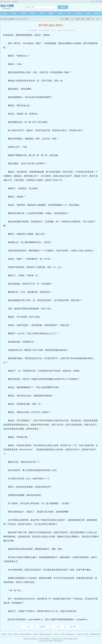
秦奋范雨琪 (12, 19)
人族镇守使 (79, 634)
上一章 (27, 627)
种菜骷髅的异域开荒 (95, 634)
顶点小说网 (7, 7)
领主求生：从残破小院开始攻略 (22, 634)
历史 (42, 13)
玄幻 (14, 13)
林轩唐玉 (10, 634)
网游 (51, 13)
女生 (69, 13)
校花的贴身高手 (70, 634)
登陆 (93, 2)
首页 (5, 13)
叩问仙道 (86, 634)
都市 (32, 13)
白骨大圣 (56, 634)
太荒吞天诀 (35, 634)
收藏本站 (15, 2)
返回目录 (43, 627)
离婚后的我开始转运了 (46, 634)
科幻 (60, 13)
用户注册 (99, 2)
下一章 (58, 627)
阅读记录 (97, 13)
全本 (88, 13)
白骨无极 (62, 634)
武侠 (23, 13)
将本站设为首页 (5, 2)
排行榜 (79, 13)
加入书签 (73, 627)
